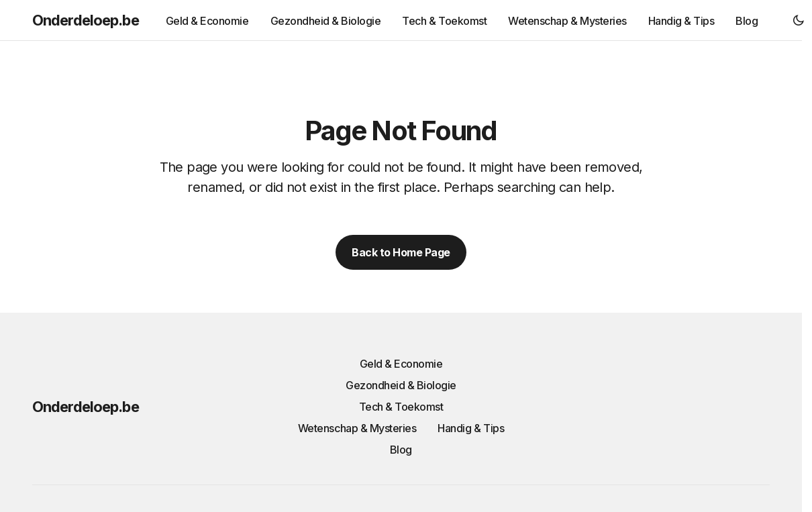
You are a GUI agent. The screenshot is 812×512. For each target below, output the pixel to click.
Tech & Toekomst (401, 407)
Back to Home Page (401, 252)
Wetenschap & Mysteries (357, 428)
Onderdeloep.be (86, 20)
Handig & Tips (471, 428)
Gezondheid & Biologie (401, 385)
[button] (799, 20)
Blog (401, 450)
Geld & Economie (401, 364)
